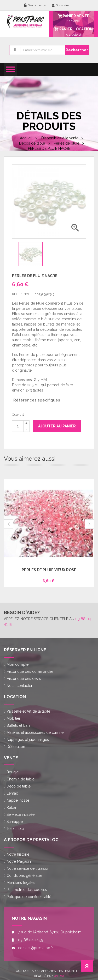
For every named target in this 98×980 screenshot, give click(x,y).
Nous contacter (19, 686)
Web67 (59, 976)
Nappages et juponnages (28, 740)
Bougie (13, 772)
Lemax (12, 793)
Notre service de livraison (28, 868)
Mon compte (18, 664)
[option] (33, 254)
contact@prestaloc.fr (36, 948)
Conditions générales (25, 876)
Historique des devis (24, 679)
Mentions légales (21, 883)
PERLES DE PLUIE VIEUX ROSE (49, 570)
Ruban (12, 807)
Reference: (21, 294)
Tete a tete (15, 829)
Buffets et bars (19, 725)
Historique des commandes (30, 671)
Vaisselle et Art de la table (28, 711)
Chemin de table (21, 779)
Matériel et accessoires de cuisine (35, 733)
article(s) (74, 31)
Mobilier (13, 718)
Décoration (16, 747)
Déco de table (19, 786)
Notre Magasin (19, 861)
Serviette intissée (21, 814)
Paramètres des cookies (27, 890)
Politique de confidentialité (29, 897)
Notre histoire (18, 854)
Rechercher (77, 50)
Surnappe (15, 822)
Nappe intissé (18, 800)
